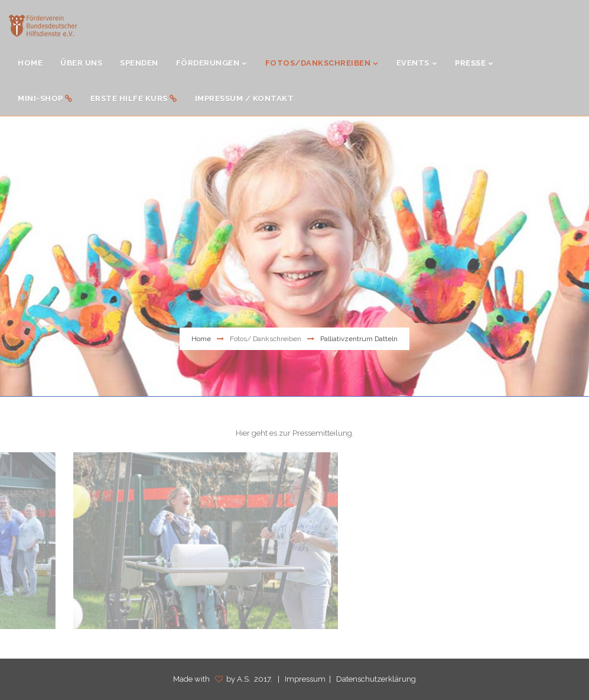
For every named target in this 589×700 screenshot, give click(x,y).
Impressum (305, 679)
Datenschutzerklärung (376, 679)
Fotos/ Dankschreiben (266, 339)
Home (201, 339)
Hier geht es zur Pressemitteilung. (295, 433)
